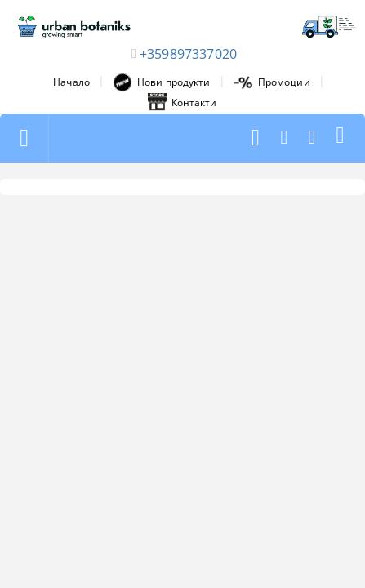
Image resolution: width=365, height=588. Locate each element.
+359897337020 (188, 54)
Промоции (272, 82)
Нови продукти (162, 82)
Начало (71, 82)
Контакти (182, 103)
